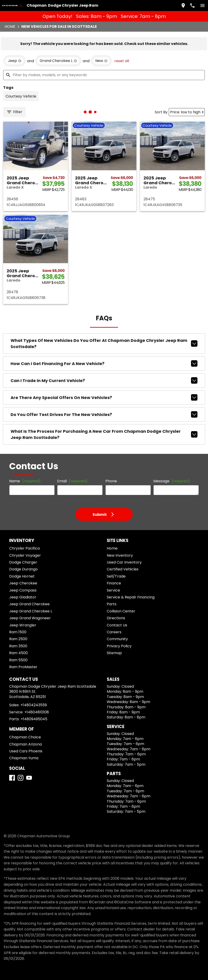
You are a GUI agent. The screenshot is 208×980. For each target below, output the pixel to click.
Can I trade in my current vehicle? (104, 380)
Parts (112, 604)
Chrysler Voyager (25, 555)
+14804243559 (34, 705)
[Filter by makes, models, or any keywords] (104, 75)
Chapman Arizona (25, 744)
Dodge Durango (23, 569)
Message (172, 481)
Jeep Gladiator (23, 597)
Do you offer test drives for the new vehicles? (104, 414)
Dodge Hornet (22, 576)
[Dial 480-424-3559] (192, 6)
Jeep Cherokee (23, 583)
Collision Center (121, 611)
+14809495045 (34, 719)
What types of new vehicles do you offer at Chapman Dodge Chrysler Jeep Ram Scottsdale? (104, 343)
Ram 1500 (18, 632)
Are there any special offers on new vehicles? (104, 397)
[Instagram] (21, 778)
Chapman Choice (25, 737)
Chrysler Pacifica (24, 548)
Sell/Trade (116, 576)
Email (72, 481)
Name (25, 481)
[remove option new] (101, 61)
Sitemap (114, 653)
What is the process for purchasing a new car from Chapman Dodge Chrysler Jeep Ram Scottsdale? (104, 434)
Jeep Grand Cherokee (29, 604)
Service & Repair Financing (131, 597)
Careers (114, 632)
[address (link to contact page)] (183, 6)
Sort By (161, 112)
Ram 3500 (18, 646)
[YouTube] (29, 778)
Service (113, 590)
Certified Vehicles (123, 569)
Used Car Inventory (124, 562)
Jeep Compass (23, 590)
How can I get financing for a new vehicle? (104, 363)
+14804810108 (37, 712)
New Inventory (120, 555)
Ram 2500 (18, 639)
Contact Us (117, 625)
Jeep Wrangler (23, 625)
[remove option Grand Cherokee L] (58, 61)
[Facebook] (12, 778)
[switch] (202, 6)
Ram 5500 (18, 660)
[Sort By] (187, 112)
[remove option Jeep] (15, 61)
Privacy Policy (119, 646)
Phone (111, 481)
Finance (114, 583)
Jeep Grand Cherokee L (31, 611)
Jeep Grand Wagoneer (30, 618)
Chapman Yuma (24, 758)
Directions (116, 618)
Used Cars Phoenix (26, 751)
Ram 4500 (18, 653)
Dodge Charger (23, 562)
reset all (122, 61)
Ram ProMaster (23, 667)
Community (117, 639)
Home (10, 27)
